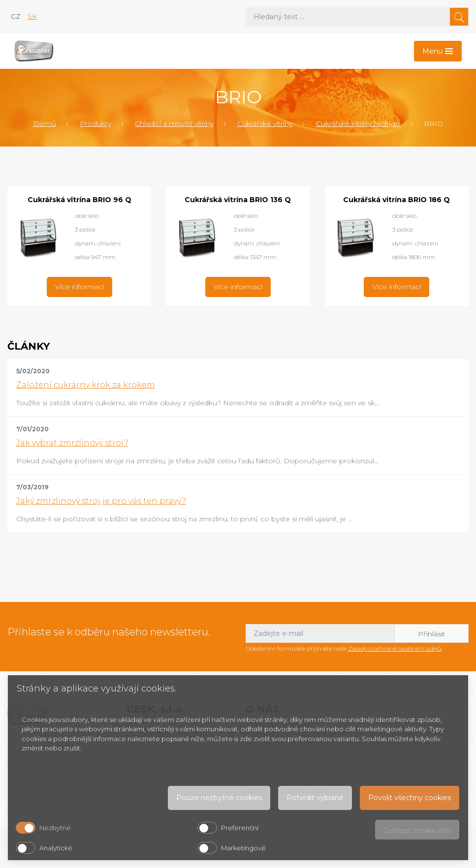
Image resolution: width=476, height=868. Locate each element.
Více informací (79, 287)
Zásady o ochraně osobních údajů (395, 648)
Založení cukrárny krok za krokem (86, 385)
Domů (45, 123)
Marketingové (243, 848)
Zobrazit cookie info (417, 831)
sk (32, 16)
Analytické (56, 848)
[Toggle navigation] (438, 51)
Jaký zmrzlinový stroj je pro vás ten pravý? (101, 501)
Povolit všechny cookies (410, 798)
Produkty (95, 123)
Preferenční (240, 828)
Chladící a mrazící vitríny (174, 123)
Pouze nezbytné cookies (219, 798)
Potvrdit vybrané (315, 798)
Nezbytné (55, 828)
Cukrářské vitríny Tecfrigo (358, 123)
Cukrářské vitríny (265, 123)
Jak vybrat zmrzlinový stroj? (72, 443)
